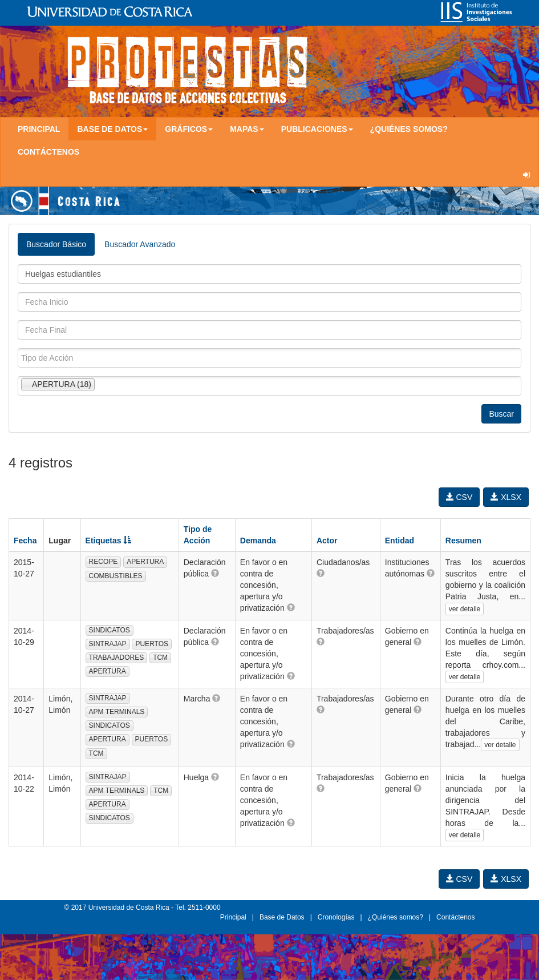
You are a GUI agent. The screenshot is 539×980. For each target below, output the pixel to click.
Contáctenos (48, 152)
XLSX (506, 497)
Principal (39, 129)
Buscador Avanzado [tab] (140, 244)
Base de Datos (282, 917)
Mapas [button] (247, 129)
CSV (459, 497)
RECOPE (104, 562)
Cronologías (336, 917)
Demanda (258, 541)
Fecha (25, 541)
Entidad (400, 541)
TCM (160, 658)
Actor (327, 541)
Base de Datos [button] (112, 129)
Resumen (463, 541)
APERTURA (145, 562)
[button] (215, 573)
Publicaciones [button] (317, 129)
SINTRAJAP (108, 644)
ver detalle (465, 609)
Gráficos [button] (189, 129)
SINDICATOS (110, 630)
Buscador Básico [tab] (56, 244)
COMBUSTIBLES (116, 576)
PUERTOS (152, 644)
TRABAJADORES (117, 658)
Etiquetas (109, 541)
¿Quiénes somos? (409, 129)
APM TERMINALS (117, 712)
